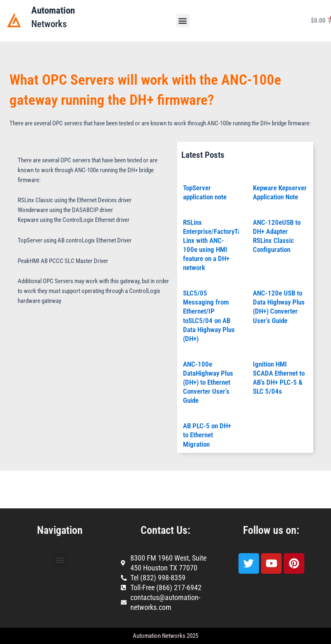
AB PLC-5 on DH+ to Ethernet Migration (207, 435)
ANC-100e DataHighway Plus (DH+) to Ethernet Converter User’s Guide (208, 382)
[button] (183, 21)
